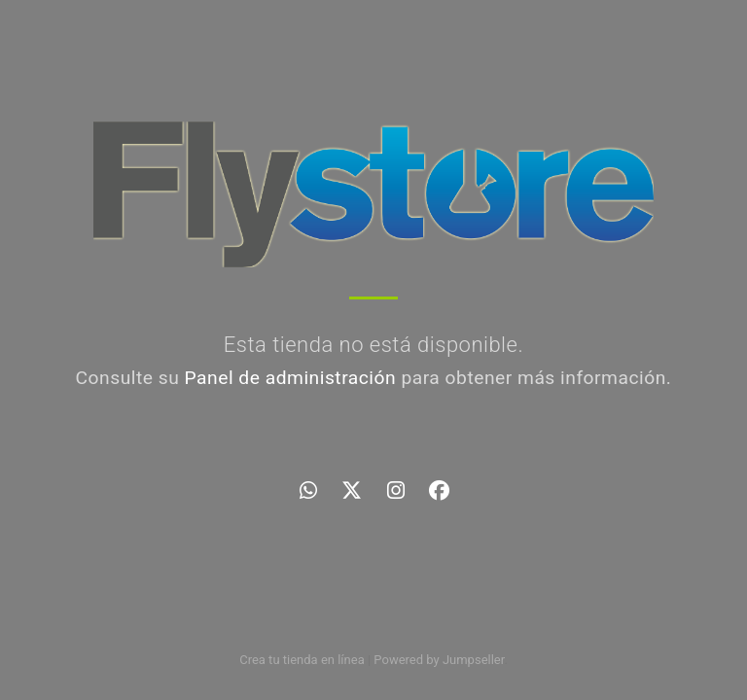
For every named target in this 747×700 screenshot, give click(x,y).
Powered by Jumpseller (439, 660)
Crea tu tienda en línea (303, 660)
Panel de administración (291, 378)
